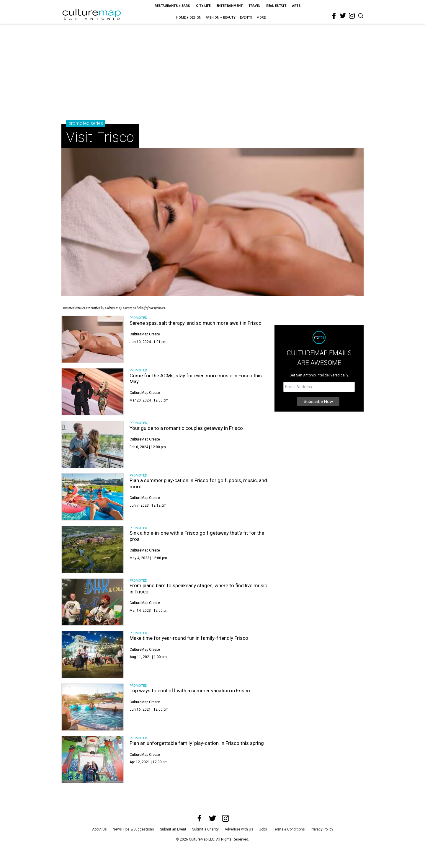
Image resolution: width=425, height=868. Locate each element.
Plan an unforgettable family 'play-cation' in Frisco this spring (197, 743)
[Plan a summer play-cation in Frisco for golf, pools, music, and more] (93, 497)
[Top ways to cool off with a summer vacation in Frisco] (93, 707)
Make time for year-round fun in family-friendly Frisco (189, 638)
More (261, 18)
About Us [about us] (99, 829)
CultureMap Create (145, 334)
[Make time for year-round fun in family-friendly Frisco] (93, 655)
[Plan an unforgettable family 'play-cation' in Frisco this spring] (93, 760)
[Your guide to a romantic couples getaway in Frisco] (93, 444)
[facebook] (334, 16)
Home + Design (189, 18)
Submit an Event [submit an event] (173, 829)
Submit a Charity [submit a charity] (205, 829)
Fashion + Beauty (221, 18)
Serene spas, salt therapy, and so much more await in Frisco (196, 323)
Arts (296, 6)
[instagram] (352, 16)
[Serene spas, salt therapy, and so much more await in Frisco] (93, 339)
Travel (254, 6)
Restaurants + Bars (172, 6)
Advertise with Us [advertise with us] (239, 829)
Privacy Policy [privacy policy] (322, 829)
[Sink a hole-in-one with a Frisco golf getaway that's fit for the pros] (93, 549)
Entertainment (229, 6)
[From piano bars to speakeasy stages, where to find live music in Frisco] (93, 602)
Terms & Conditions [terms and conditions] (289, 829)
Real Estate (276, 6)
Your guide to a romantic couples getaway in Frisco (186, 428)
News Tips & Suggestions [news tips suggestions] (133, 829)
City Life (203, 6)
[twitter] (343, 16)
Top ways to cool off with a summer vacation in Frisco (190, 691)
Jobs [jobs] (263, 829)
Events (246, 18)
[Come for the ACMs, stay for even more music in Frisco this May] (93, 392)
